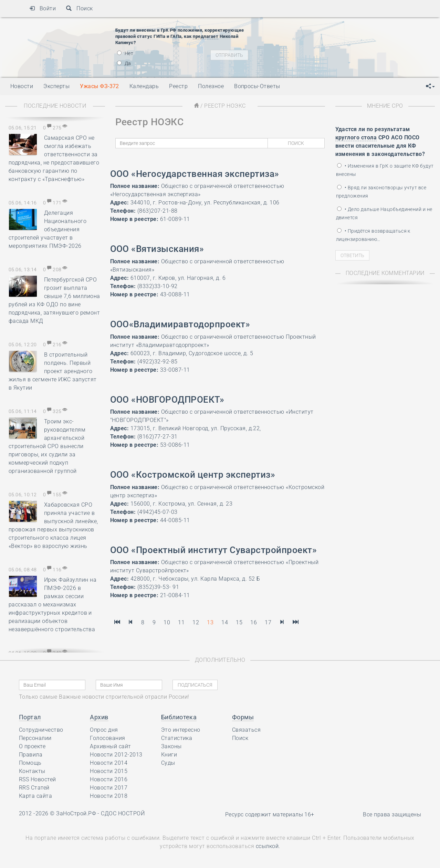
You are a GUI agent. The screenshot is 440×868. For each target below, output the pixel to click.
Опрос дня (104, 730)
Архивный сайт (110, 746)
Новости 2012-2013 (116, 755)
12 (196, 622)
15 (239, 622)
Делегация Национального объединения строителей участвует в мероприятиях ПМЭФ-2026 (48, 229)
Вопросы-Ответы (257, 86)
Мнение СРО (385, 106)
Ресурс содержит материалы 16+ (270, 814)
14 (225, 622)
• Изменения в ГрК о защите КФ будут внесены (385, 170)
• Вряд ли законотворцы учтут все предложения (381, 192)
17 (268, 622)
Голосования (107, 738)
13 (210, 622)
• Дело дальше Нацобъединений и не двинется (384, 213)
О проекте (32, 746)
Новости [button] (22, 86)
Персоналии (35, 738)
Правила (31, 755)
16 (254, 622)
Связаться (246, 730)
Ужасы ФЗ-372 (99, 86)
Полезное (211, 86)
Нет (125, 53)
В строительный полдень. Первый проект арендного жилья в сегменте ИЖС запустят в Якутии (53, 371)
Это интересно (181, 730)
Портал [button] (30, 717)
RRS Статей (34, 788)
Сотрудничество (41, 730)
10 (167, 622)
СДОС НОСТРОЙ (123, 813)
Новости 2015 (109, 771)
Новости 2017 (109, 788)
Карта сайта (35, 796)
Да (124, 63)
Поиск (79, 8)
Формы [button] (243, 717)
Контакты (32, 771)
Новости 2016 (109, 779)
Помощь (30, 763)
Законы (171, 746)
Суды (168, 763)
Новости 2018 (109, 796)
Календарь (144, 86)
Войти (43, 8)
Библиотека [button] (179, 717)
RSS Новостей (38, 779)
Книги (169, 755)
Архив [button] (99, 717)
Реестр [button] (178, 86)
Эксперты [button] (56, 86)
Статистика (177, 738)
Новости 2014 (109, 763)
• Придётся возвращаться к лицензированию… (373, 235)
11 (181, 622)
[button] (430, 86)
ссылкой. (268, 846)
